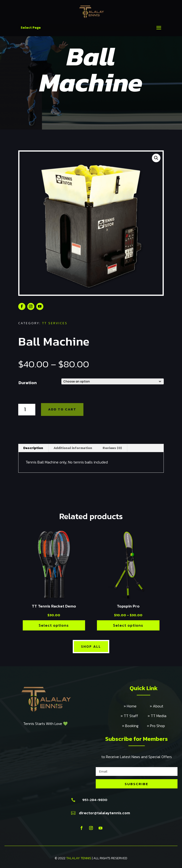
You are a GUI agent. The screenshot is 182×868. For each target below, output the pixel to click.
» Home (137, 706)
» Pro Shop (156, 726)
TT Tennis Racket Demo (54, 606)
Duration (28, 383)
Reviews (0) (112, 448)
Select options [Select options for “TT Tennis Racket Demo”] (54, 625)
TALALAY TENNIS (79, 858)
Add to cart (62, 409)
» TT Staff (134, 716)
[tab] (33, 448)
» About (157, 706)
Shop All (91, 646)
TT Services (55, 323)
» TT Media (157, 716)
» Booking (134, 726)
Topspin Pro (128, 606)
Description (33, 448)
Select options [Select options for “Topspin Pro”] (128, 625)
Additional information (73, 448)
